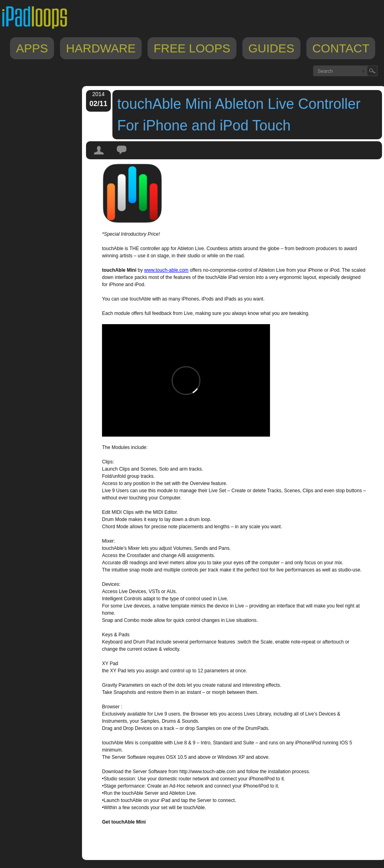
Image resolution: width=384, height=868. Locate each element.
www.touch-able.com (166, 270)
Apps (32, 48)
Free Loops (192, 48)
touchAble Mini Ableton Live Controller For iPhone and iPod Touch (239, 115)
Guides (271, 48)
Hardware (101, 48)
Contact (341, 48)
